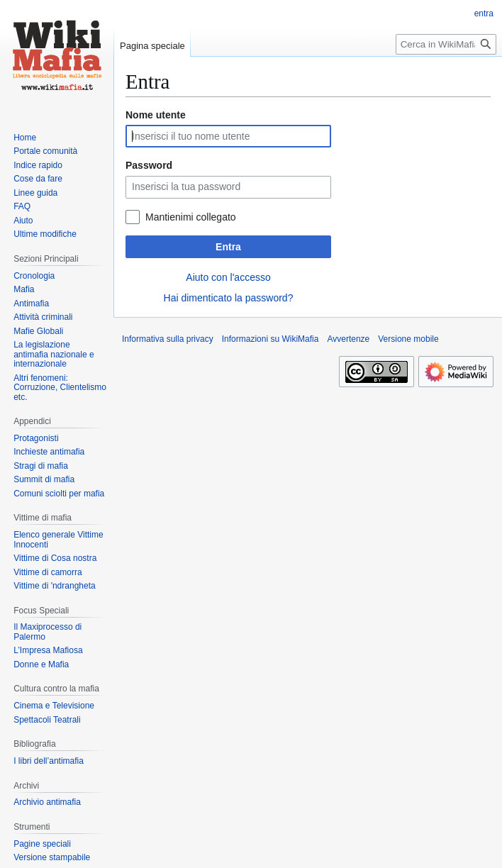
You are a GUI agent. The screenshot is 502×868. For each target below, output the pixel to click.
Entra (228, 247)
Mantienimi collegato (191, 217)
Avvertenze (348, 339)
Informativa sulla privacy (168, 339)
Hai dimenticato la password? (229, 298)
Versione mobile (408, 339)
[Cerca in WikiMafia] (446, 44)
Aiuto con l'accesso (228, 277)
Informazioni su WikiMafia (270, 339)
